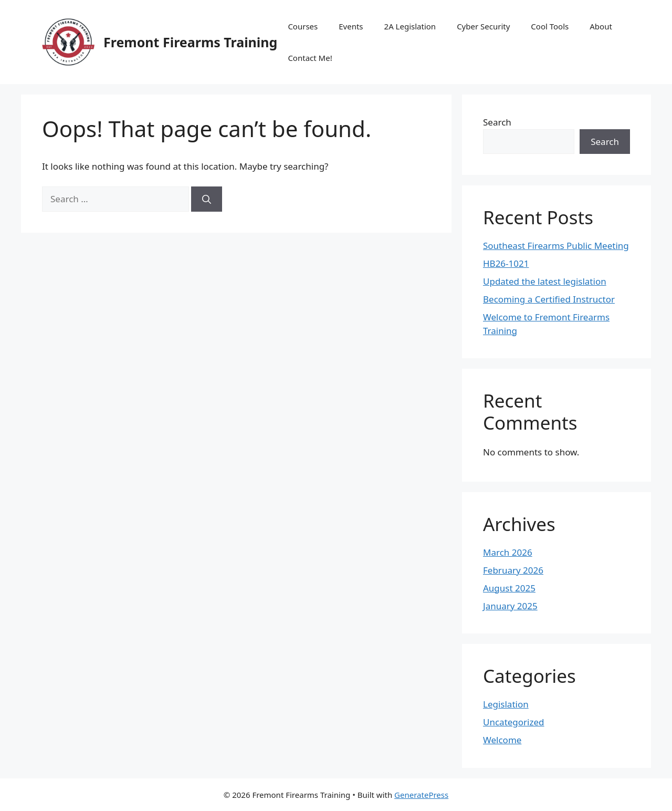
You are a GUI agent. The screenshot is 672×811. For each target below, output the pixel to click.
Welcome (502, 740)
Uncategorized (514, 722)
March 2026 (508, 552)
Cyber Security (483, 26)
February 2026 (513, 570)
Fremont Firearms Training (190, 42)
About (601, 26)
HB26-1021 (506, 263)
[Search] (207, 199)
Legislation (506, 704)
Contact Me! (310, 58)
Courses (303, 26)
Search (497, 122)
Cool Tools (550, 26)
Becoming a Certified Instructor (549, 299)
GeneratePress (421, 795)
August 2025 (509, 588)
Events (351, 26)
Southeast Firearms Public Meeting (556, 246)
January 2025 (510, 606)
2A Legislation (410, 26)
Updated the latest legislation (545, 281)
